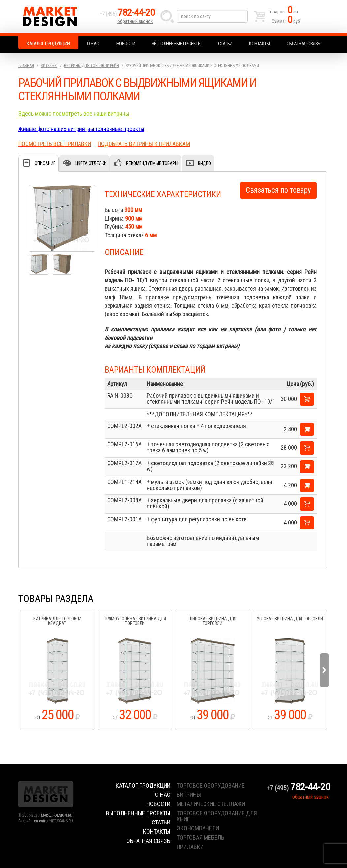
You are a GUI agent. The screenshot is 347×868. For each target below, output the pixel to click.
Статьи (225, 44)
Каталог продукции (48, 44)
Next (324, 670)
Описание (45, 163)
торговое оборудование (211, 785)
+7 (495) (127, 14)
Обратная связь (303, 44)
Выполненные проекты (177, 44)
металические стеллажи (211, 804)
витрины (189, 795)
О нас (93, 44)
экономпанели (198, 828)
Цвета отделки (91, 163)
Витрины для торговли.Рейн (92, 66)
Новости (126, 44)
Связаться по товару (278, 190)
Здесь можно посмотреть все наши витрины (74, 114)
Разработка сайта (33, 821)
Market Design (57, 16)
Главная (26, 66)
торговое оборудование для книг (217, 816)
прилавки (190, 847)
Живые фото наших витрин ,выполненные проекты (81, 129)
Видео (205, 163)
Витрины (49, 66)
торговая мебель (201, 838)
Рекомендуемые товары (152, 163)
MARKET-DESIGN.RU (57, 815)
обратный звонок (135, 21)
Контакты (259, 44)
